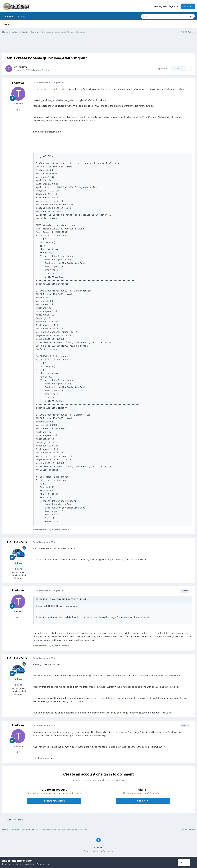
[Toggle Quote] (38, 599)
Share (163, 69)
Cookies (99, 847)
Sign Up (188, 6)
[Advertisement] (98, 45)
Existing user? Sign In (166, 6)
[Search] (157, 16)
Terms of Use (43, 864)
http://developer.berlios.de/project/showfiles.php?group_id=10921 (67, 106)
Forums (7, 24)
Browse (9, 18)
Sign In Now (143, 801)
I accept (186, 862)
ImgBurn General (42, 70)
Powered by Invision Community (98, 851)
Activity (22, 16)
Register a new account (54, 801)
